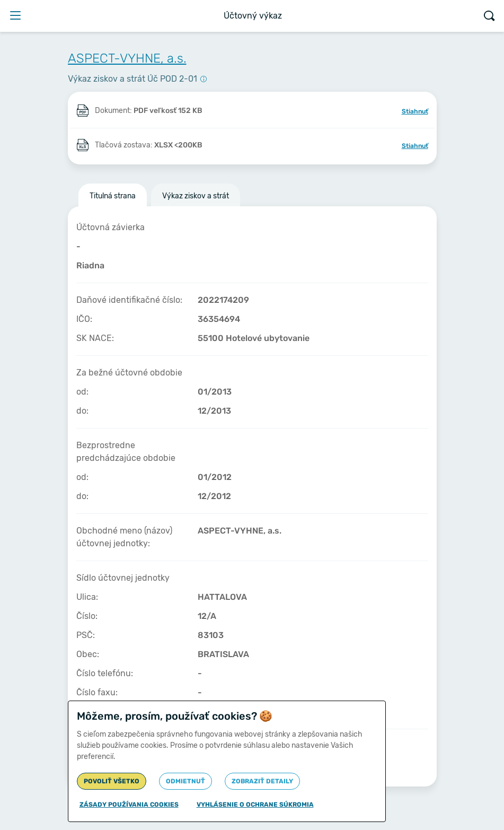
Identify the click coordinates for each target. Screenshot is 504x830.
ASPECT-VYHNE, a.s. (127, 58)
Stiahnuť (415, 111)
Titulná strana (113, 196)
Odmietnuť (185, 781)
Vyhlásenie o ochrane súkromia (255, 805)
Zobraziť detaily (262, 781)
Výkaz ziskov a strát (196, 196)
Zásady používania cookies (129, 805)
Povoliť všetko (112, 781)
